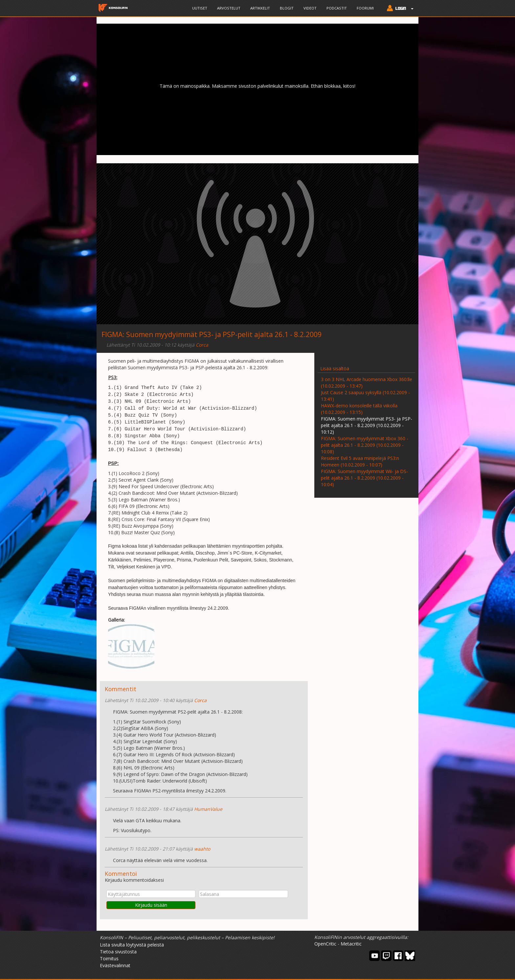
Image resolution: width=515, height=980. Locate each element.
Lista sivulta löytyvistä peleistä (132, 945)
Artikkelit (260, 8)
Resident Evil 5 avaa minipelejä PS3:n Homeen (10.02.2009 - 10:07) (360, 461)
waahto (202, 849)
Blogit (287, 8)
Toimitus (109, 958)
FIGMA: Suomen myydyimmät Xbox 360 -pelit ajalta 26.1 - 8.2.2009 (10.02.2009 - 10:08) (365, 445)
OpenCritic (325, 944)
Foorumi (365, 8)
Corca (202, 345)
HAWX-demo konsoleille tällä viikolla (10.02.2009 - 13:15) (359, 409)
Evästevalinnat (115, 965)
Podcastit (337, 8)
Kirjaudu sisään (151, 905)
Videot (310, 8)
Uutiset (200, 8)
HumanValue (208, 809)
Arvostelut (229, 8)
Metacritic (351, 944)
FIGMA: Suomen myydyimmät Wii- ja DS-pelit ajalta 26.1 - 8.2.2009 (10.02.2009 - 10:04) (364, 478)
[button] (399, 9)
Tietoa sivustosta (118, 952)
